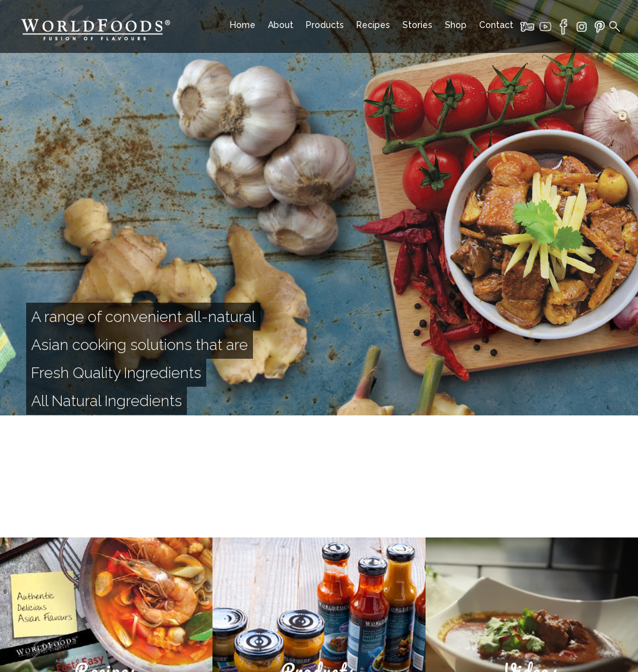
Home (243, 25)
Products (325, 25)
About (281, 25)
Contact (496, 25)
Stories (417, 25)
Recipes (373, 25)
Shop (456, 25)
